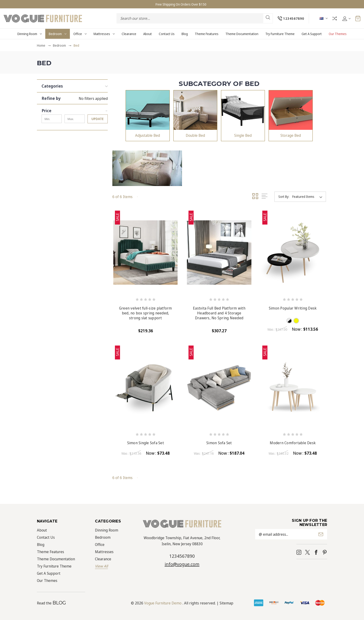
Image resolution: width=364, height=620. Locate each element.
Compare (334, 18)
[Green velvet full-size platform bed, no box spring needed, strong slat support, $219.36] (145, 253)
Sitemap (226, 603)
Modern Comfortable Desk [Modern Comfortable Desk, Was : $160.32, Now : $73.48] (293, 443)
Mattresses (104, 34)
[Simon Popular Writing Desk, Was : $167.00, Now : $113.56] (293, 253)
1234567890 (182, 556)
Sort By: (284, 197)
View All (101, 566)
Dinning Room (30, 34)
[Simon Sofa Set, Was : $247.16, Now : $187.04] (219, 387)
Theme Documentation (242, 34)
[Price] (75, 109)
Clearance (129, 34)
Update (97, 119)
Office (80, 34)
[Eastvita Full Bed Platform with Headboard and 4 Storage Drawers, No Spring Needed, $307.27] (219, 253)
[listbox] (309, 197)
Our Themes (338, 34)
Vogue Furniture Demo (163, 603)
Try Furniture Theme (280, 34)
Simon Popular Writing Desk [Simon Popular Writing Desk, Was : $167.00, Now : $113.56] (293, 308)
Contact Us (167, 34)
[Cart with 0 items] (358, 18)
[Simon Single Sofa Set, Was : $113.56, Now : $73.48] (145, 387)
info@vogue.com (182, 564)
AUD (323, 18)
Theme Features (207, 34)
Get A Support (312, 34)
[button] (75, 85)
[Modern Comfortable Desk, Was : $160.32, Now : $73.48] (293, 387)
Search (268, 17)
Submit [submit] (321, 534)
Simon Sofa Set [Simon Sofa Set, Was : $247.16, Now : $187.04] (219, 443)
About (148, 34)
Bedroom (58, 34)
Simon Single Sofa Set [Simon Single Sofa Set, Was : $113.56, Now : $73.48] (146, 443)
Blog (185, 34)
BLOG (59, 603)
